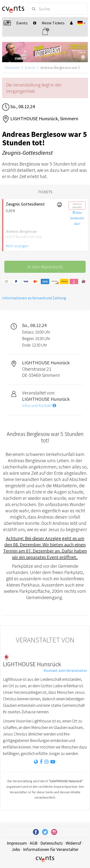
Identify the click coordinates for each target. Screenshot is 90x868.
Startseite (12, 67)
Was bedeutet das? (77, 218)
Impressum (17, 843)
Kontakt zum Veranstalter (65, 670)
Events (30, 67)
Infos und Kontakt (39, 406)
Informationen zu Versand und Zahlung (34, 298)
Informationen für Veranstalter (51, 849)
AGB (34, 843)
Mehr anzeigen (17, 246)
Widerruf (74, 843)
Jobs (16, 849)
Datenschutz (52, 843)
